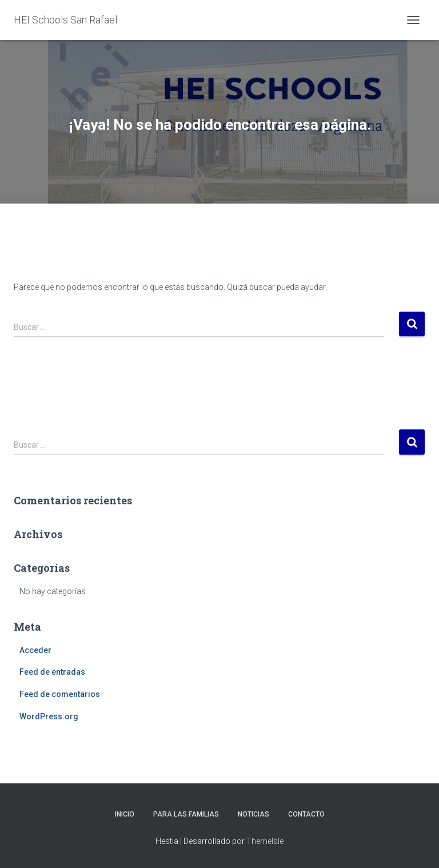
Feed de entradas (52, 672)
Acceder (35, 650)
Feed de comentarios (60, 694)
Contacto (306, 814)
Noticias (254, 814)
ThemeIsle (265, 841)
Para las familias (186, 814)
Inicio (125, 814)
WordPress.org (49, 716)
